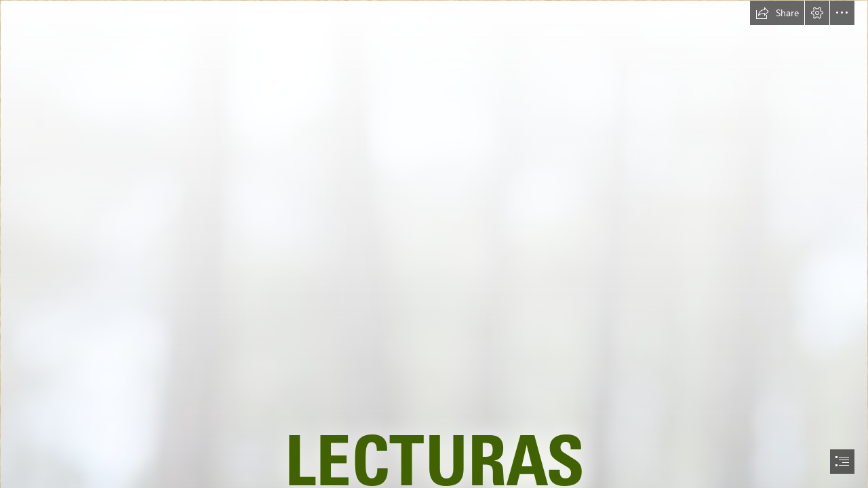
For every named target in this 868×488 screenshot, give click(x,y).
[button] (777, 13)
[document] (434, 244)
